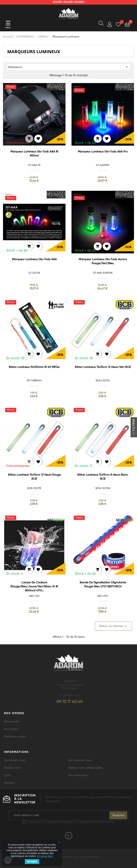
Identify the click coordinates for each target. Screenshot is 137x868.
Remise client (13, 768)
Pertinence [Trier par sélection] (68, 67)
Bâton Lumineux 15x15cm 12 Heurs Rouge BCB (34, 477)
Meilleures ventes (15, 737)
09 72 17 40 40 (70, 702)
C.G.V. (8, 775)
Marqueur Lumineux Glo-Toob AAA (34, 259)
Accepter (32, 862)
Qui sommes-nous (80, 760)
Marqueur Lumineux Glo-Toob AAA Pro (103, 152)
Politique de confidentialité (86, 768)
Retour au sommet (113, 626)
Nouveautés (12, 722)
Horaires (9, 783)
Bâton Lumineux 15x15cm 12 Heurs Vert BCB (103, 367)
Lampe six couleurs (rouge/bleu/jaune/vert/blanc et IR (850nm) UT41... (34, 587)
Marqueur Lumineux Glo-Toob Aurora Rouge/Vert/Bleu (103, 261)
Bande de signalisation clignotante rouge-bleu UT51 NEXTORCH (103, 585)
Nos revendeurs (78, 775)
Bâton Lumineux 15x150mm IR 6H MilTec (34, 367)
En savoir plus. (45, 856)
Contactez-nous (15, 760)
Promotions (11, 729)
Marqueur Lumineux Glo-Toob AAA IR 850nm (34, 154)
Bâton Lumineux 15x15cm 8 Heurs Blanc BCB (103, 477)
